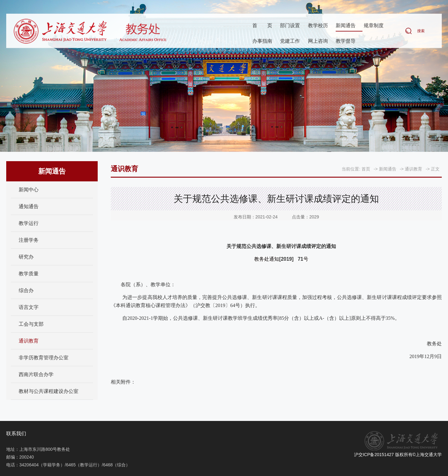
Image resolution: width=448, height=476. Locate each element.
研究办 (26, 257)
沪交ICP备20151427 (374, 455)
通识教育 (29, 341)
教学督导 (346, 42)
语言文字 (29, 307)
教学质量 (29, 274)
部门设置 (290, 26)
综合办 (26, 290)
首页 (262, 26)
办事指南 (262, 42)
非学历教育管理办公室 (44, 358)
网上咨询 (318, 42)
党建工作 (290, 42)
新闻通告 (346, 26)
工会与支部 (31, 324)
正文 (435, 169)
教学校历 (318, 26)
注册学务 (29, 240)
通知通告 (29, 206)
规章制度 (374, 26)
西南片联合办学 (36, 374)
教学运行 (29, 223)
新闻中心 (29, 190)
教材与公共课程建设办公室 (49, 391)
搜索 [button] (421, 31)
